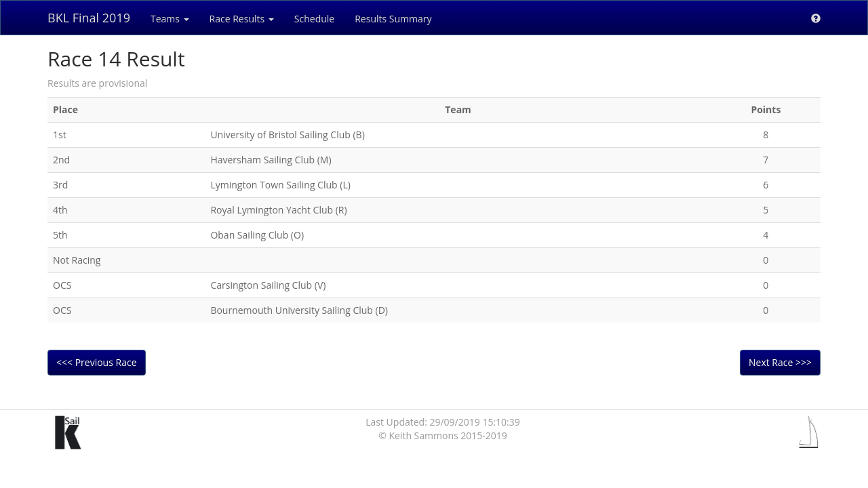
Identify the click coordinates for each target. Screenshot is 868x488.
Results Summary (393, 19)
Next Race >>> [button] (780, 362)
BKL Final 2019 (89, 18)
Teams (170, 19)
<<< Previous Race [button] (97, 362)
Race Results (242, 19)
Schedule (314, 19)
